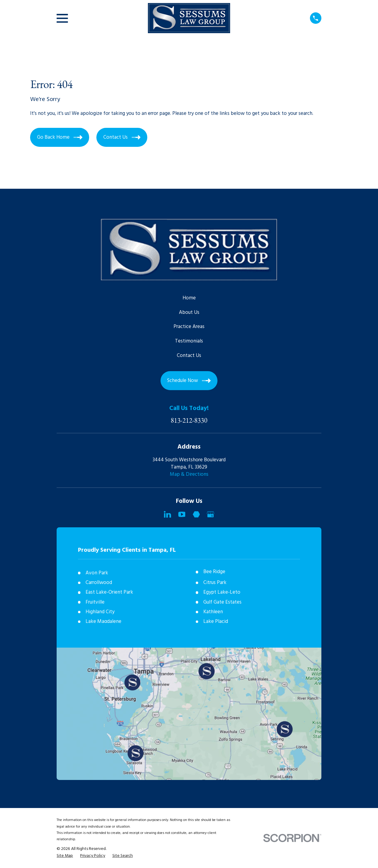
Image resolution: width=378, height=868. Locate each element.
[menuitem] (65, 856)
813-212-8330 (189, 420)
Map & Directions (189, 474)
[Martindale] (196, 514)
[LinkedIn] (167, 514)
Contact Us (189, 356)
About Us (189, 312)
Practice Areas (189, 327)
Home (189, 298)
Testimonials (189, 341)
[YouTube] (182, 514)
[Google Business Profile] (211, 514)
